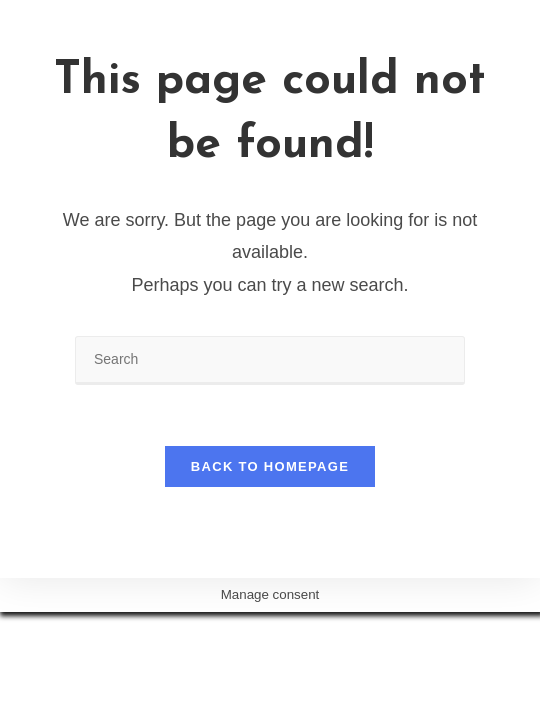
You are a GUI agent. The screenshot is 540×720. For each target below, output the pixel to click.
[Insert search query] (270, 360)
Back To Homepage (270, 466)
